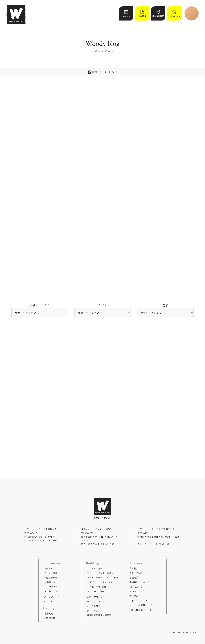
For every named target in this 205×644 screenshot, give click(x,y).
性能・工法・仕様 (98, 587)
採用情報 (134, 596)
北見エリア (52, 587)
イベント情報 (51, 573)
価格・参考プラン (96, 597)
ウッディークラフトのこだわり (102, 578)
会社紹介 (134, 568)
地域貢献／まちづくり (141, 582)
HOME (95, 72)
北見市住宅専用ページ (141, 610)
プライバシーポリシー (141, 601)
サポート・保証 (97, 591)
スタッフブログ (52, 597)
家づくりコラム (52, 601)
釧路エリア (52, 582)
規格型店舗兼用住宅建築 (99, 615)
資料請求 (142, 14)
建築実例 (49, 613)
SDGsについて (137, 591)
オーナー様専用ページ (141, 605)
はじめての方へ (95, 568)
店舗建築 (134, 578)
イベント (126, 14)
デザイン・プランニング (101, 582)
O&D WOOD (136, 587)
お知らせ (49, 568)
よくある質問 (94, 606)
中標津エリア (53, 591)
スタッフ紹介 (136, 573)
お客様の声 (50, 618)
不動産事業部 (158, 14)
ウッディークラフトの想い (100, 573)
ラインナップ (94, 611)
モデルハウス (174, 14)
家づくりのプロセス (97, 601)
